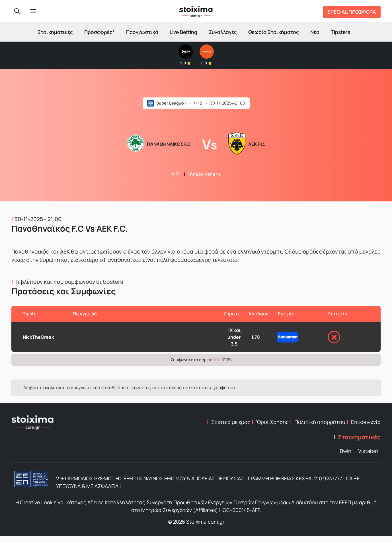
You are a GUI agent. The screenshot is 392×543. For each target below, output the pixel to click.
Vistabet (368, 451)
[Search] (17, 11)
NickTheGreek (38, 337)
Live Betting (183, 32)
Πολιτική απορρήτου (320, 422)
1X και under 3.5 (234, 337)
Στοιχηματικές (55, 32)
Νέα (315, 32)
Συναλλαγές (223, 32)
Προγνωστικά (142, 32)
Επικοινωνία (366, 422)
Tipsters (340, 32)
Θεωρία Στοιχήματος (274, 32)
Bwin (346, 451)
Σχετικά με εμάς (231, 422)
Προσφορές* (99, 32)
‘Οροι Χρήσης (272, 422)
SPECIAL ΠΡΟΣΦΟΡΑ (352, 12)
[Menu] (33, 11)
